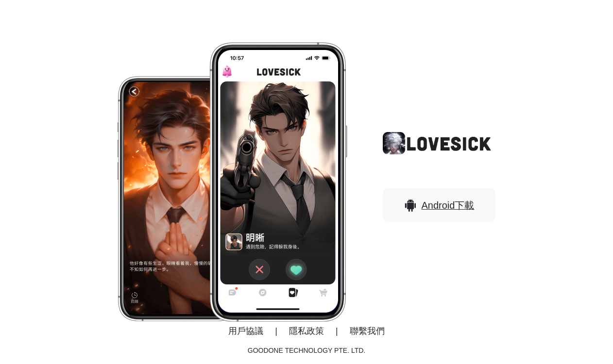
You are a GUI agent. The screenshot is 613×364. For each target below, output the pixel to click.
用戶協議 (246, 331)
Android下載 (440, 205)
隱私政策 (306, 331)
